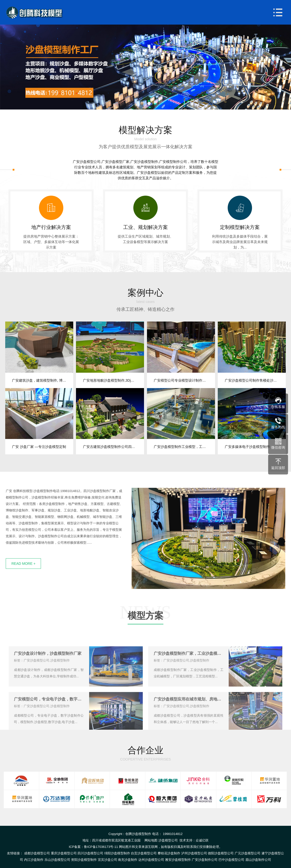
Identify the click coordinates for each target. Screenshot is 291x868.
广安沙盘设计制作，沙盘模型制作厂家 (48, 668)
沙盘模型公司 (168, 840)
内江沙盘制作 (34, 860)
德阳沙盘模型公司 (221, 853)
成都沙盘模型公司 (37, 853)
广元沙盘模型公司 (248, 853)
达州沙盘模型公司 (151, 860)
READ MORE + (23, 577)
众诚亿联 (202, 840)
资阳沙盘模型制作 (84, 860)
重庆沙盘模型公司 (64, 853)
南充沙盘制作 (128, 860)
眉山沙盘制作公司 (258, 860)
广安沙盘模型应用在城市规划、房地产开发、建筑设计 (189, 713)
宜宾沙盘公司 (108, 860)
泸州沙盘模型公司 (194, 853)
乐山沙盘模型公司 (57, 860)
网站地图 (151, 840)
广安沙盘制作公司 (205, 860)
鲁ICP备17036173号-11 (101, 847)
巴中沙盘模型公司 (231, 860)
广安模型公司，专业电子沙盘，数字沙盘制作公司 (49, 713)
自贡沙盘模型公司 (144, 853)
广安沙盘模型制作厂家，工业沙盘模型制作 (189, 668)
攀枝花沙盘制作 (169, 853)
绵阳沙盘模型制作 (117, 853)
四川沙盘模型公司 (90, 853)
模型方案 (145, 630)
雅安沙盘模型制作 (178, 860)
